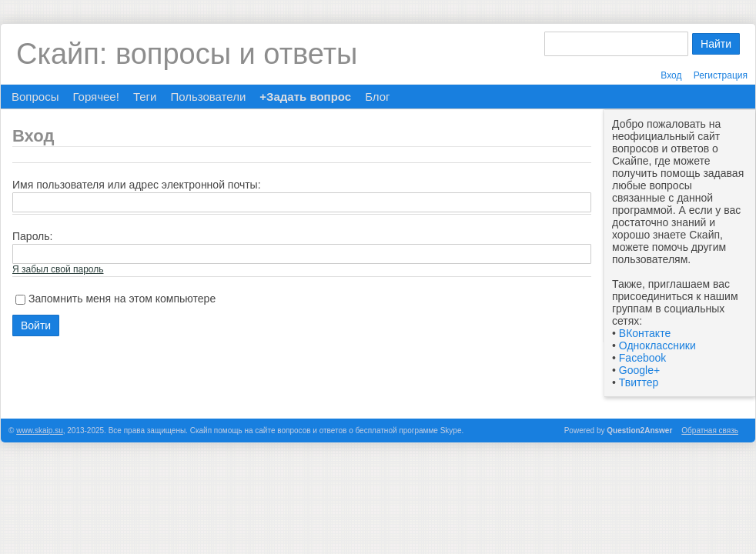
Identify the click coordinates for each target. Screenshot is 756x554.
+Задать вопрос (305, 97)
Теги (145, 97)
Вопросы (35, 97)
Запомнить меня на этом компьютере (122, 299)
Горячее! (95, 97)
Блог (377, 97)
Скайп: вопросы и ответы (187, 54)
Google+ (639, 370)
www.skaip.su (40, 431)
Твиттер (639, 382)
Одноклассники (657, 345)
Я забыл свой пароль (58, 269)
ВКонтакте (645, 333)
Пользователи (208, 97)
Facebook (642, 358)
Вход (671, 75)
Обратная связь (710, 431)
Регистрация (721, 75)
